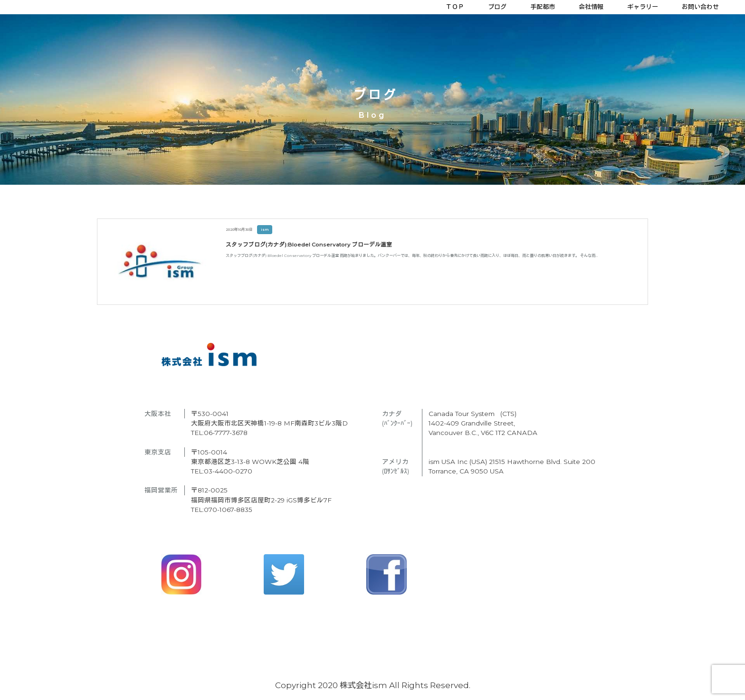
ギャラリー (643, 7)
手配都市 (543, 7)
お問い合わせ (700, 7)
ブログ (497, 7)
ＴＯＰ (455, 7)
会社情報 (591, 7)
